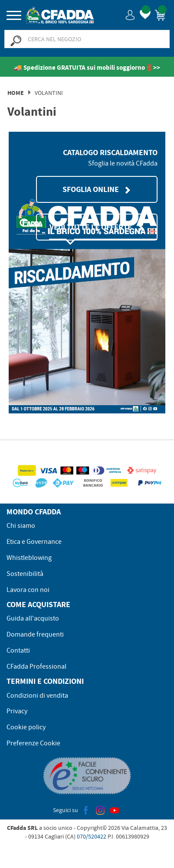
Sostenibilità (25, 574)
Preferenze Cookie (33, 743)
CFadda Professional (36, 666)
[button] (130, 15)
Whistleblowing (29, 558)
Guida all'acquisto (33, 618)
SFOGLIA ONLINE (97, 189)
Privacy (17, 711)
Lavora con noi (28, 590)
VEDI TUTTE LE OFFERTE (97, 227)
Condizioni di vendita (37, 696)
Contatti (18, 650)
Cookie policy (26, 727)
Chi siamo (21, 526)
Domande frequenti (35, 634)
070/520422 (92, 836)
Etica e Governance (34, 542)
